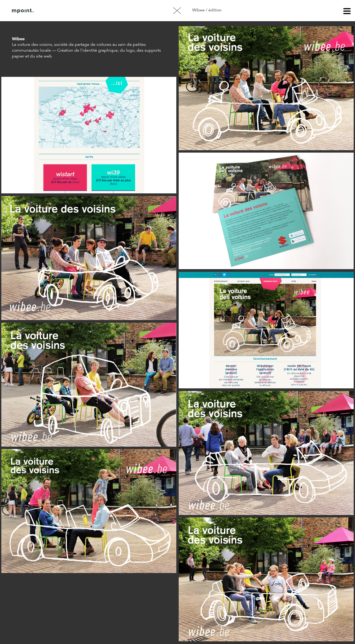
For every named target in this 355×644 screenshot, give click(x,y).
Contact (93, 11)
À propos (66, 11)
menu (347, 12)
